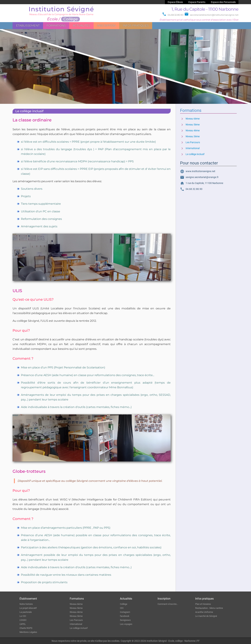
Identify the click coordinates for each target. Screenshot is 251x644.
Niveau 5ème (190, 125)
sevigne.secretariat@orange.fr (199, 177)
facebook (125, 616)
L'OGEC (23, 620)
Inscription (106, 26)
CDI (122, 608)
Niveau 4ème (190, 131)
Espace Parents (197, 2)
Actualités (81, 26)
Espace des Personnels (223, 2)
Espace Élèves (175, 2)
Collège (124, 604)
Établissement (28, 26)
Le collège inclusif (192, 154)
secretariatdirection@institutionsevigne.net (211, 15)
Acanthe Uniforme (204, 612)
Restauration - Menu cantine (209, 608)
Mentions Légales (28, 632)
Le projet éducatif (28, 608)
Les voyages (126, 624)
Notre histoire (26, 604)
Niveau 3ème (190, 136)
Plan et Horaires (203, 604)
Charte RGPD (26, 628)
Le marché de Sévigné (206, 616)
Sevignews (125, 620)
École (52, 19)
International (190, 148)
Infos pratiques (136, 26)
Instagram (125, 612)
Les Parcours (190, 142)
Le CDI (23, 616)
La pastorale (26, 612)
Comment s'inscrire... (168, 604)
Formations (56, 26)
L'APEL (23, 624)
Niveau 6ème (190, 119)
